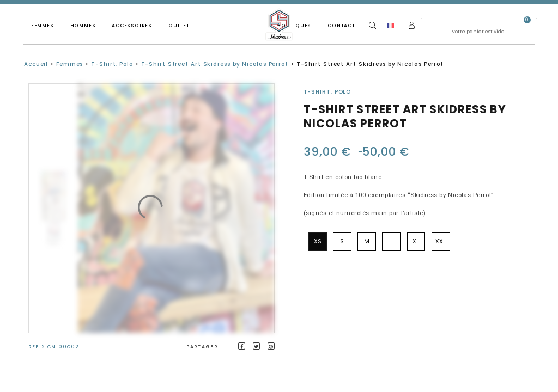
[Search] (372, 25)
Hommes (83, 26)
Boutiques (294, 26)
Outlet (179, 26)
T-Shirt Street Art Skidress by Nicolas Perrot (215, 64)
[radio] (318, 242)
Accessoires (132, 26)
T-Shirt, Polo (112, 64)
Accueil (36, 64)
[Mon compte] (412, 25)
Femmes (43, 26)
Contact (341, 26)
